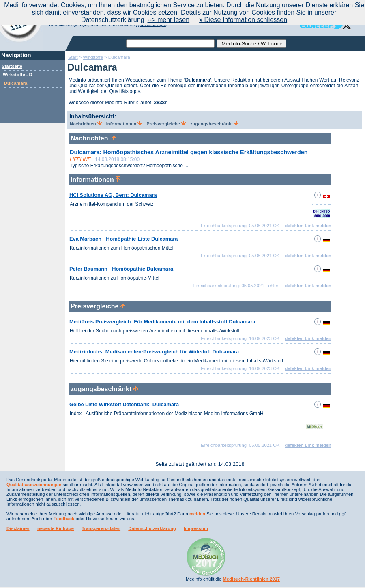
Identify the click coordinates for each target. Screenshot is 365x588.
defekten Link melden (308, 226)
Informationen (124, 124)
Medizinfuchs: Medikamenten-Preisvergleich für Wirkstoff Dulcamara (154, 352)
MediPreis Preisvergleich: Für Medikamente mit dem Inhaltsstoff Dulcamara (162, 322)
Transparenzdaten (101, 528)
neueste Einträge (56, 528)
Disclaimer (18, 528)
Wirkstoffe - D (18, 75)
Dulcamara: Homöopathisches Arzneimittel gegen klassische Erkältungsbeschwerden (189, 152)
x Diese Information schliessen (243, 20)
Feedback (64, 519)
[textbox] (170, 44)
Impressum (196, 528)
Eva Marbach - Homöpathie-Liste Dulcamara (123, 239)
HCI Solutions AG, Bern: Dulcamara (113, 195)
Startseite (12, 66)
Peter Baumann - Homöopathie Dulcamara (121, 269)
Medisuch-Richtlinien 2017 (251, 579)
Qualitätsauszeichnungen (34, 485)
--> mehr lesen (169, 20)
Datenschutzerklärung (152, 528)
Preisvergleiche (166, 124)
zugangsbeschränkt (214, 124)
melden (197, 514)
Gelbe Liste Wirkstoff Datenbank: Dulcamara (124, 404)
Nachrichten (86, 124)
